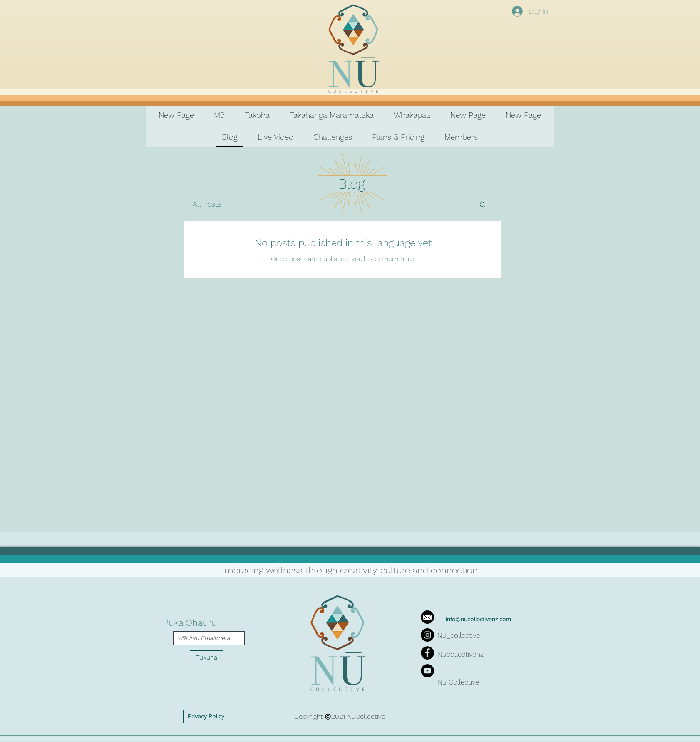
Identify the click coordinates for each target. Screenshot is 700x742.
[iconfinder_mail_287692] (427, 617)
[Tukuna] (206, 658)
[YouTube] (427, 671)
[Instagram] (427, 635)
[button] (483, 205)
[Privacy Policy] (206, 716)
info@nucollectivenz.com (478, 619)
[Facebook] (427, 653)
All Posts (207, 204)
